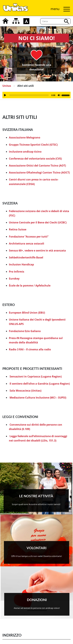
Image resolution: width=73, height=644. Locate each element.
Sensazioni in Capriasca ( (26, 376)
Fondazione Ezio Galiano (25, 331)
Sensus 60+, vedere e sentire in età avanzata (37, 250)
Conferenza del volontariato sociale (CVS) (35, 159)
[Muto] (59, 95)
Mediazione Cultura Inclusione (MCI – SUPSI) (38, 398)
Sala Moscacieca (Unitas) (25, 391)
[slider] (29, 95)
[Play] (5, 95)
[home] (5, 21)
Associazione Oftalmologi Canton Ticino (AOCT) (39, 173)
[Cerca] (55, 21)
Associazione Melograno (25, 137)
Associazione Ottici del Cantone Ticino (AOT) (37, 166)
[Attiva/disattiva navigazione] (59, 9)
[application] (36, 95)
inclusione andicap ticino (25, 152)
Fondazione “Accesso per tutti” (29, 237)
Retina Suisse (18, 229)
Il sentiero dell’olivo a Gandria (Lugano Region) (40, 384)
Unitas (7, 86)
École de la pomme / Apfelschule (30, 286)
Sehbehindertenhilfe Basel (26, 257)
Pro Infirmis (17, 272)
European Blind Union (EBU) (27, 313)
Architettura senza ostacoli (27, 244)
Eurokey (14, 279)
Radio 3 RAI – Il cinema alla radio (30, 349)
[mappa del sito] (16, 21)
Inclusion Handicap (21, 264)
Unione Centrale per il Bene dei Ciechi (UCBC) (38, 222)
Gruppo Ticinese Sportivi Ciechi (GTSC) (33, 145)
